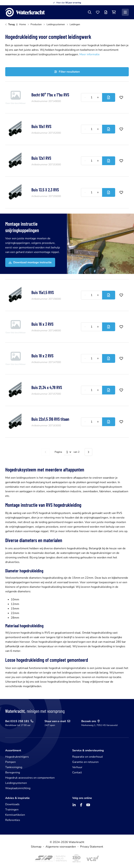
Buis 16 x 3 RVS (42, 324)
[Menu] (125, 12)
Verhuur (77, 767)
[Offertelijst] (106, 12)
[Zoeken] (90, 12)
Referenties (13, 820)
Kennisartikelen (15, 815)
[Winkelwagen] (114, 12)
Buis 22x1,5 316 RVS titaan (50, 419)
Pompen (10, 762)
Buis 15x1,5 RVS (43, 292)
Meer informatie (90, 54)
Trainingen (12, 810)
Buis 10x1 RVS (41, 126)
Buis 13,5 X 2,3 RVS (45, 190)
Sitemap (36, 847)
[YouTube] (88, 805)
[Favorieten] (98, 12)
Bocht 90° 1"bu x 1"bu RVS (50, 95)
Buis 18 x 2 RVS (42, 356)
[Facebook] (81, 805)
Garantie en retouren (85, 762)
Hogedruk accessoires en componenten (30, 778)
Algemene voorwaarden (61, 847)
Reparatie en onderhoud (87, 757)
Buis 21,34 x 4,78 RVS (47, 387)
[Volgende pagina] (88, 452)
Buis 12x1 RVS (41, 158)
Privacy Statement (92, 847)
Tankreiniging (14, 767)
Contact (77, 772)
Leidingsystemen (16, 783)
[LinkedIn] (74, 805)
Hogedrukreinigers (17, 757)
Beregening (13, 772)
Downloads (12, 804)
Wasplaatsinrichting (18, 788)
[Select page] (68, 452)
